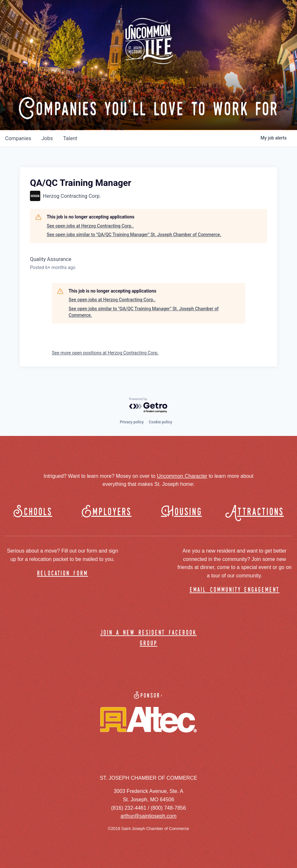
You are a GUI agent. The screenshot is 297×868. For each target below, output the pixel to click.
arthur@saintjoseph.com (148, 816)
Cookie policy (160, 422)
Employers (106, 512)
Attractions (258, 512)
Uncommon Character (182, 476)
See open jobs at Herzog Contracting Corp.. (90, 226)
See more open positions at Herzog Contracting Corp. (105, 353)
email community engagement (235, 590)
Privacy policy (132, 422)
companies (18, 138)
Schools (33, 512)
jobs (47, 138)
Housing (182, 512)
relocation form (62, 574)
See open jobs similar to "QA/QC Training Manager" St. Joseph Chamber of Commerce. (134, 235)
